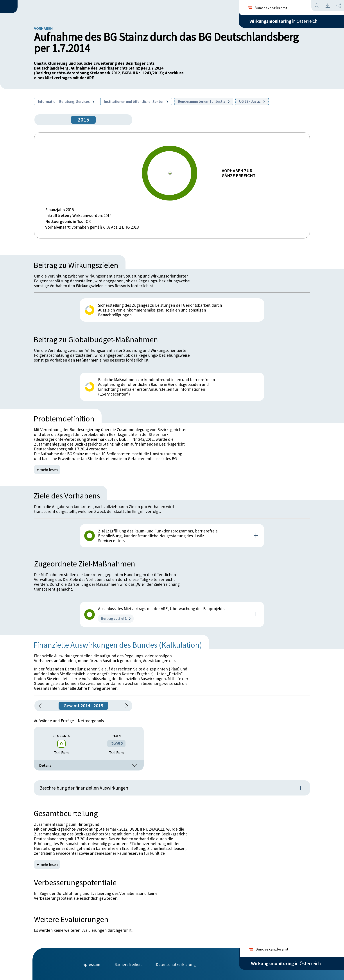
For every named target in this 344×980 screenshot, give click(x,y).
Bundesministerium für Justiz (204, 101)
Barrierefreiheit (128, 964)
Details (89, 765)
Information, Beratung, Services (66, 102)
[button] (9, 7)
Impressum (90, 964)
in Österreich (286, 22)
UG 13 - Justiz (252, 101)
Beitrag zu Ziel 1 (116, 618)
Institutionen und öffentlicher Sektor (136, 102)
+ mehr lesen (47, 470)
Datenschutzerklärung (176, 964)
